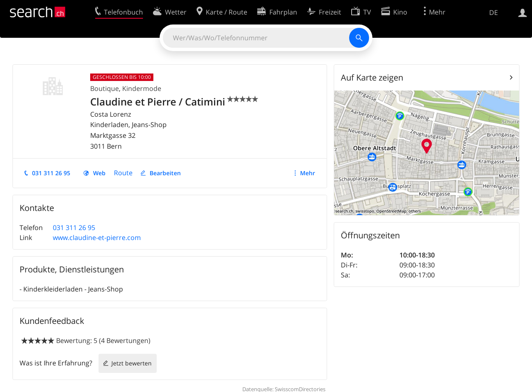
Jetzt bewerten (132, 363)
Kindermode (142, 88)
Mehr (308, 173)
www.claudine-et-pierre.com (97, 238)
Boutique (105, 88)
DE (494, 12)
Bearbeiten (165, 173)
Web (99, 173)
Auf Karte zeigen (372, 77)
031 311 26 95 (51, 173)
